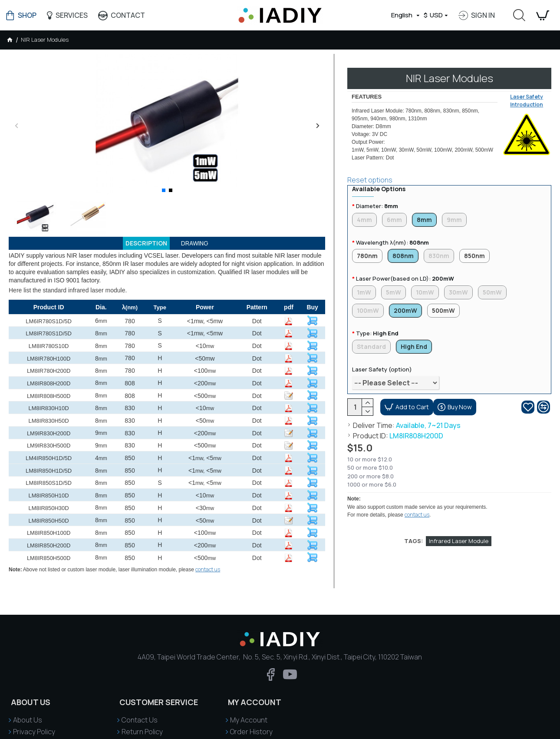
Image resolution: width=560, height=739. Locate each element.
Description (144, 245)
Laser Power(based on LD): (405, 272)
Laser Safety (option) (382, 367)
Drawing (199, 245)
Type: (377, 329)
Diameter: (377, 196)
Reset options (370, 169)
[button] (16, 125)
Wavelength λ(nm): (392, 234)
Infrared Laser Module (459, 496)
